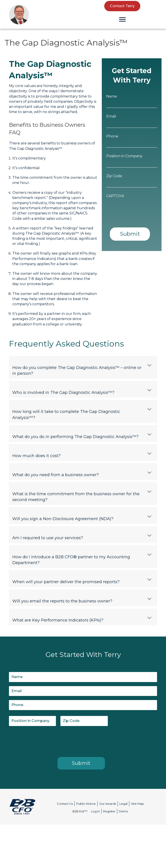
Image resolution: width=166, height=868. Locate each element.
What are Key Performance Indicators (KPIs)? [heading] (58, 620)
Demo (123, 811)
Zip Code (114, 176)
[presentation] (43, 741)
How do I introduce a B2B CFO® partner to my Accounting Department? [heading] (71, 560)
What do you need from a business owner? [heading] (56, 475)
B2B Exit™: (80, 811)
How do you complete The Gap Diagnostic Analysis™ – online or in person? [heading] (77, 371)
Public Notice (86, 804)
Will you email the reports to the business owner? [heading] (62, 601)
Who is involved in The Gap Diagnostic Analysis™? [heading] (63, 393)
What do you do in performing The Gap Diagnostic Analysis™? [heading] (75, 437)
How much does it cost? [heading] (36, 456)
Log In (95, 811)
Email (111, 116)
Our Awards (108, 804)
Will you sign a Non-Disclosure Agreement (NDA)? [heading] (63, 519)
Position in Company (124, 156)
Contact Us (65, 804)
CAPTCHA (115, 196)
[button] (149, 365)
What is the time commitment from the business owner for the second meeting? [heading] (76, 497)
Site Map (137, 804)
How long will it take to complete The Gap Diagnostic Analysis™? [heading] (66, 414)
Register (109, 811)
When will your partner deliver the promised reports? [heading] (66, 582)
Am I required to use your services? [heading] (48, 538)
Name (112, 96)
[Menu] (122, 20)
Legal (123, 804)
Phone (112, 136)
